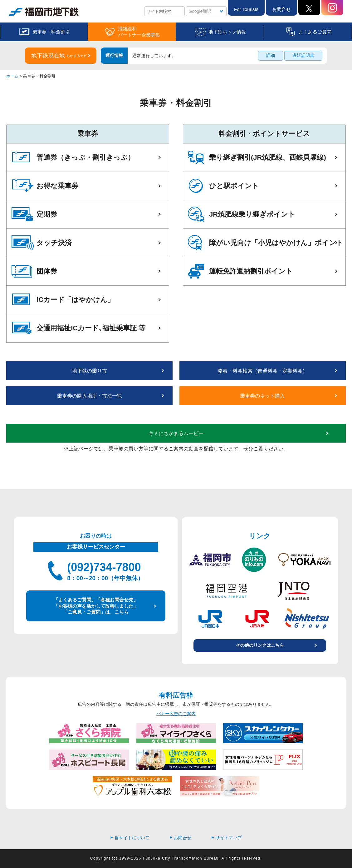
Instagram (332, 8)
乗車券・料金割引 (51, 32)
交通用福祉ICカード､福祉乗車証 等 (91, 328)
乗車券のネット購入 (262, 396)
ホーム (12, 76)
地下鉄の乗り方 (90, 371)
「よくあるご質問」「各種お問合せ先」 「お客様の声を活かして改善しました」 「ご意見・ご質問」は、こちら (96, 606)
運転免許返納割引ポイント (251, 271)
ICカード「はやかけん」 (75, 300)
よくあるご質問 (315, 32)
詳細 (271, 55)
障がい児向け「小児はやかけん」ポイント (276, 243)
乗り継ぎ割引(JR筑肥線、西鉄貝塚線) (268, 157)
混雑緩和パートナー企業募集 (139, 32)
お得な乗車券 (57, 186)
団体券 (47, 271)
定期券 (47, 214)
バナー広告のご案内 (176, 714)
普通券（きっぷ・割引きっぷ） (86, 157)
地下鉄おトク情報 (227, 32)
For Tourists (246, 9)
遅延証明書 (303, 55)
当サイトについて (130, 838)
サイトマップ (227, 838)
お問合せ (281, 9)
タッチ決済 (54, 243)
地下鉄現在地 (59, 56)
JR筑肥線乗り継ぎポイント (252, 214)
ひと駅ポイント (234, 186)
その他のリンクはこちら (260, 645)
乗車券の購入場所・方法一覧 (90, 396)
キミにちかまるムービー (176, 433)
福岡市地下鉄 (44, 12)
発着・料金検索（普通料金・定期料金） (262, 371)
